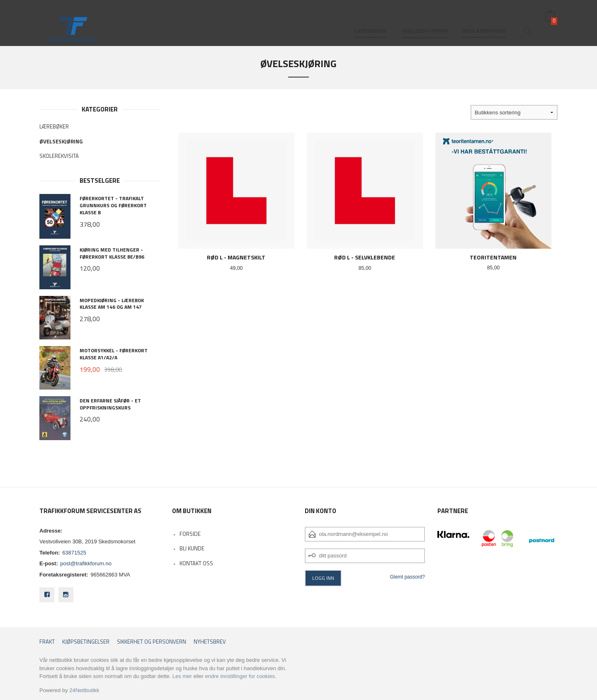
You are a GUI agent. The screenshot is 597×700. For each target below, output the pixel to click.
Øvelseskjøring (425, 20)
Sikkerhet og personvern (152, 642)
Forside (190, 534)
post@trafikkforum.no (86, 563)
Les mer (182, 676)
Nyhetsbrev (210, 642)
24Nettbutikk (84, 690)
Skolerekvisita (484, 20)
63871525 (74, 553)
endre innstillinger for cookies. (241, 676)
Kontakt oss (196, 563)
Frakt (47, 642)
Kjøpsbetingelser (86, 642)
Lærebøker (370, 20)
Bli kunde (192, 548)
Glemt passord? (407, 577)
